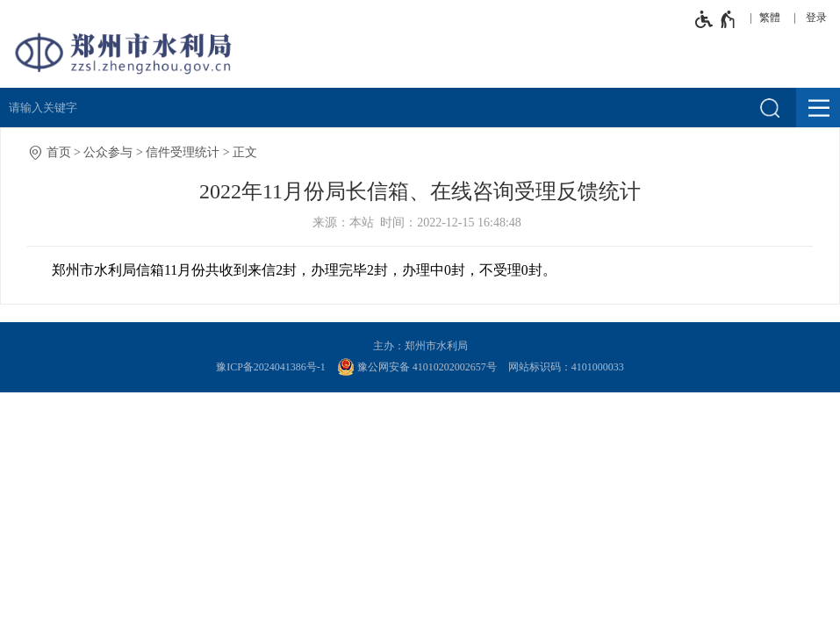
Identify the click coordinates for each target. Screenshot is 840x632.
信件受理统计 (183, 152)
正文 (245, 152)
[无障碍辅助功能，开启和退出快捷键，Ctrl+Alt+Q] (716, 19)
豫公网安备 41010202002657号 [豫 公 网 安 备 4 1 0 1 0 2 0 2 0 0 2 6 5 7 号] (417, 367)
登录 (816, 18)
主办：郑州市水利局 (420, 346)
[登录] (821, 18)
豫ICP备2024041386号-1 (271, 367)
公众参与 (108, 152)
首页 (59, 152)
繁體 (770, 18)
